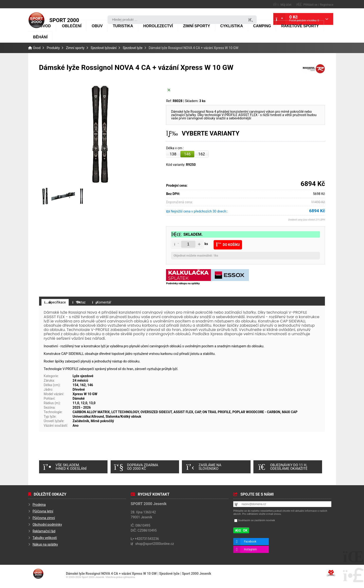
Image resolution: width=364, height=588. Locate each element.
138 (173, 154)
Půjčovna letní (43, 511)
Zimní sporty (197, 26)
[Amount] (188, 244)
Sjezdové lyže (133, 48)
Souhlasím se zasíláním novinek (256, 520)
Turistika (123, 26)
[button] (315, 4)
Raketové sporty (300, 26)
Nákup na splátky (45, 545)
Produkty (53, 48)
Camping (262, 26)
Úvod (36, 20)
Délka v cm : (175, 148)
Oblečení (72, 26)
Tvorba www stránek (331, 573)
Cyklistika (232, 26)
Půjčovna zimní (44, 518)
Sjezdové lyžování (104, 48)
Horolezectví (158, 26)
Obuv (97, 26)
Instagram (250, 549)
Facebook (250, 542)
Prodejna (39, 505)
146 (187, 154)
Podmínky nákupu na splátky (183, 283)
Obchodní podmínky (47, 525)
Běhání (40, 37)
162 (202, 154)
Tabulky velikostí (45, 538)
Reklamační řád (44, 531)
